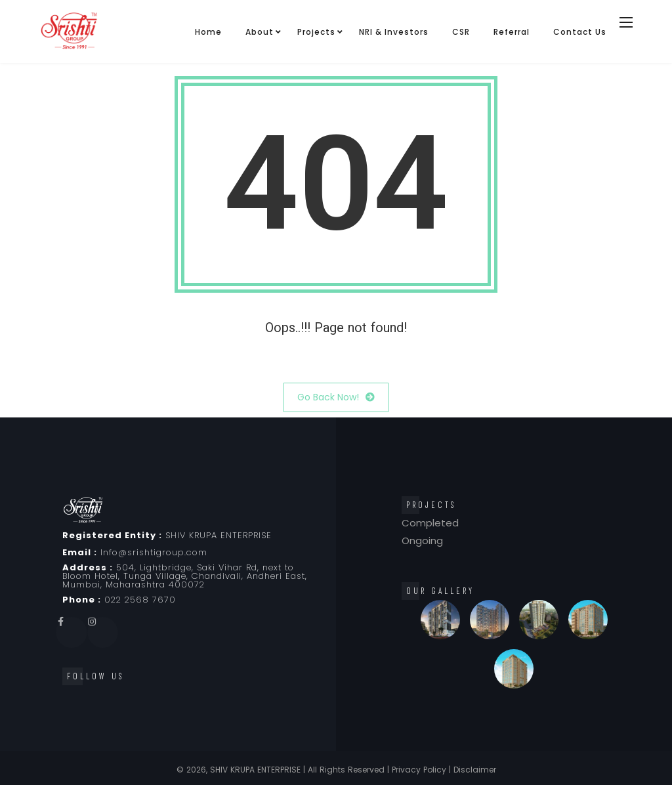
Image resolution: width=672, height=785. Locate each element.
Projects (316, 32)
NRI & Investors (394, 32)
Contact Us (580, 32)
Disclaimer (475, 770)
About (260, 32)
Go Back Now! (336, 397)
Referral (512, 32)
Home (208, 32)
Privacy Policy (419, 770)
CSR (461, 32)
